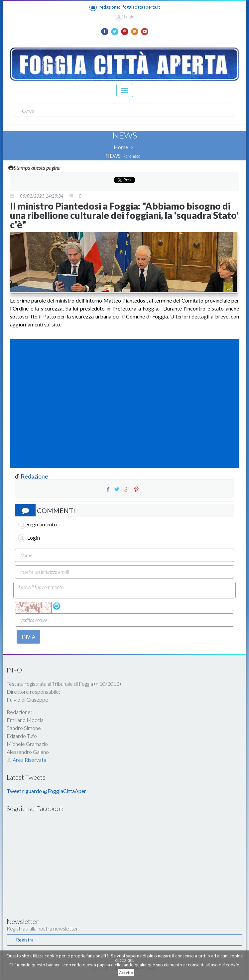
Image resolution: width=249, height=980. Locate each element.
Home (121, 147)
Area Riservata (26, 760)
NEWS (113, 156)
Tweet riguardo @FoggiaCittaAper (46, 791)
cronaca (133, 156)
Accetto (126, 973)
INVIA (28, 637)
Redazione (35, 476)
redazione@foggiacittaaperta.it (125, 7)
